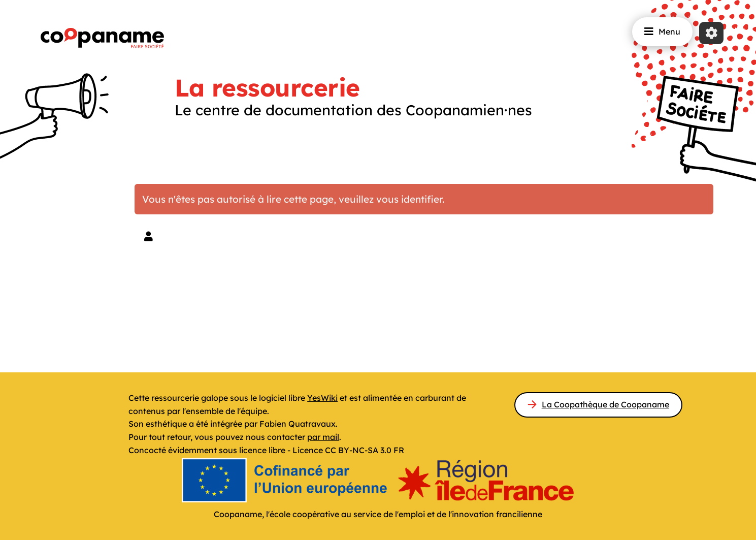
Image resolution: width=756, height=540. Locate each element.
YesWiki (322, 398)
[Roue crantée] (711, 33)
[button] (149, 236)
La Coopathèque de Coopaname (605, 404)
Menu (662, 31)
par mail (323, 437)
